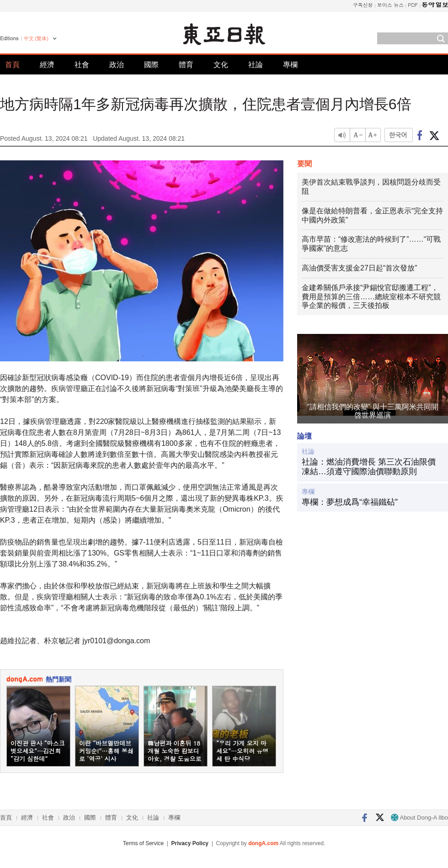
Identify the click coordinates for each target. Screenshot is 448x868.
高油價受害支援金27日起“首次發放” (359, 268)
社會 (82, 65)
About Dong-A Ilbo (419, 818)
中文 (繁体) (36, 38)
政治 (117, 65)
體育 (186, 65)
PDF (413, 5)
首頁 (12, 65)
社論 (256, 65)
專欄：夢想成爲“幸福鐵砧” (350, 502)
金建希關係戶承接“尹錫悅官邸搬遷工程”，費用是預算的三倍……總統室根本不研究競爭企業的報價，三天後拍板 (371, 297)
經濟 (47, 65)
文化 (221, 65)
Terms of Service (143, 843)
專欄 (290, 65)
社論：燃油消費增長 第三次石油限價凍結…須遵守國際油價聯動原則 (369, 467)
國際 (151, 65)
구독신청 (363, 5)
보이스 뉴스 (391, 5)
